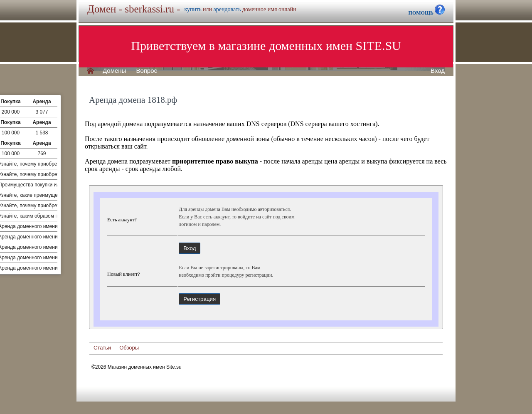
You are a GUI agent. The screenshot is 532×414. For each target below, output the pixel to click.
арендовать (227, 9)
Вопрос (147, 71)
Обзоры (129, 348)
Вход (438, 71)
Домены (114, 71)
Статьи (102, 348)
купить (193, 9)
